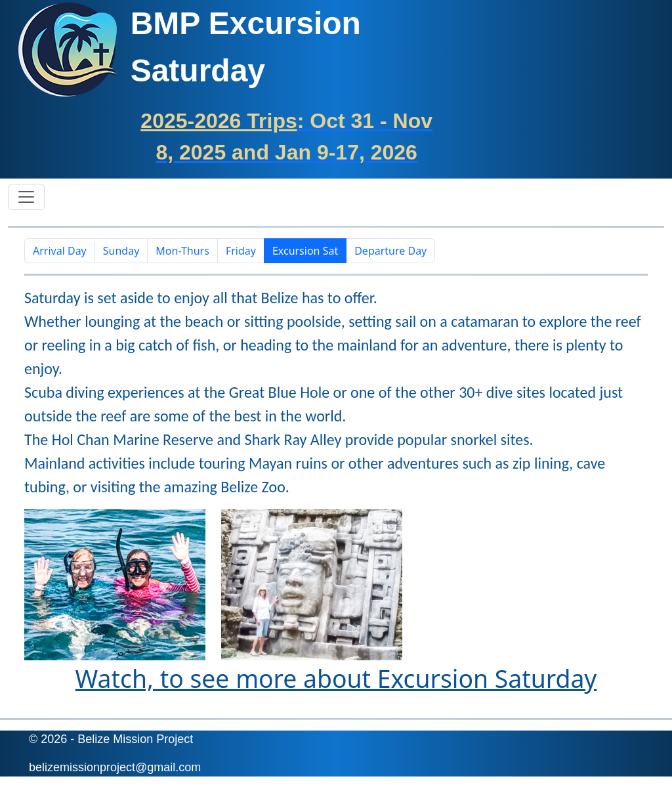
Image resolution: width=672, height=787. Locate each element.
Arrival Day (60, 251)
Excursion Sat (305, 251)
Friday (241, 251)
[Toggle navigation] (26, 197)
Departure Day (390, 251)
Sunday (121, 251)
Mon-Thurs (182, 251)
